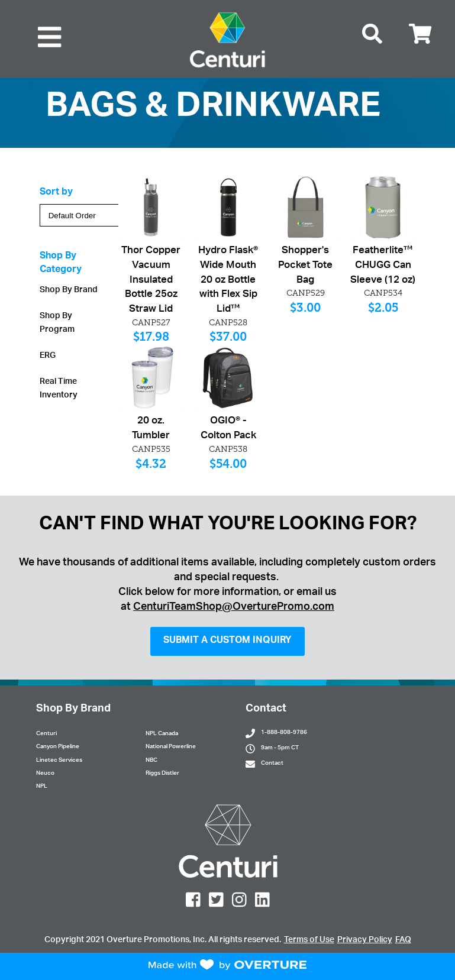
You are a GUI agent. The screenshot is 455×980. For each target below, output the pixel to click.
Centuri (46, 734)
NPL (42, 787)
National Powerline (171, 747)
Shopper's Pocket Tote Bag (305, 266)
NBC (151, 761)
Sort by (56, 193)
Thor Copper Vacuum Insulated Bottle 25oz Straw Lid (151, 280)
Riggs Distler (162, 774)
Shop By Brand (69, 290)
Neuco (45, 774)
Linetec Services (59, 761)
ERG (48, 356)
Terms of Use (309, 940)
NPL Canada (162, 734)
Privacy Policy (365, 940)
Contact (272, 764)
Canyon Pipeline (58, 747)
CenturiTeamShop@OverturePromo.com (234, 607)
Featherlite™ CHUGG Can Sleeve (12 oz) (383, 266)
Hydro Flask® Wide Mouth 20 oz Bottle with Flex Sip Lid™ (228, 280)
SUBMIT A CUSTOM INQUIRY (228, 641)
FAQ (403, 940)
